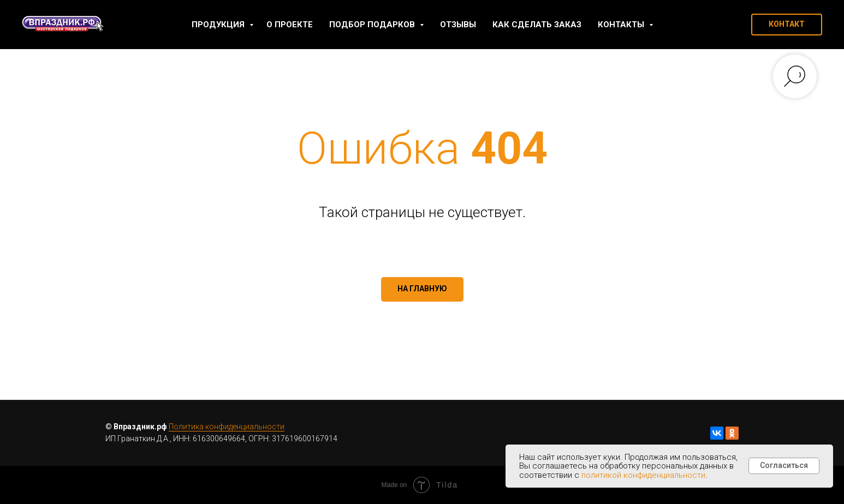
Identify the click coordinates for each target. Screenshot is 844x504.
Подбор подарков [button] (373, 25)
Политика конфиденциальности (227, 427)
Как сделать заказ (537, 25)
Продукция (219, 25)
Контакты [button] (622, 25)
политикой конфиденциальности (643, 475)
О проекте (290, 25)
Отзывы (458, 25)
